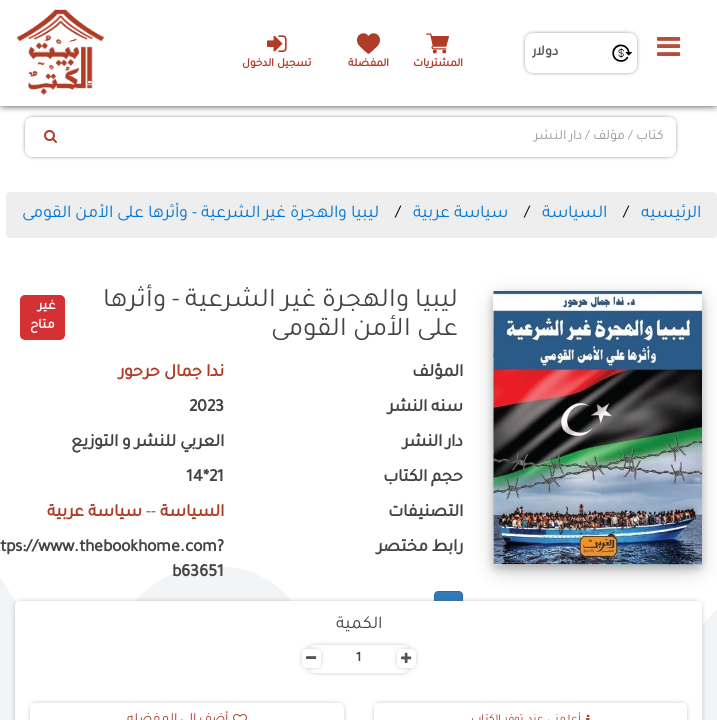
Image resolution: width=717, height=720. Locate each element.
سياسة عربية (460, 214)
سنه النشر (425, 408)
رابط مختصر (420, 548)
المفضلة (368, 64)
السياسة (574, 214)
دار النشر (433, 443)
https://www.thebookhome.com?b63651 (119, 561)
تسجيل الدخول (276, 51)
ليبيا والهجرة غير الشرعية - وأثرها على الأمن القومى (200, 214)
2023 (206, 408)
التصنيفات (425, 513)
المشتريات (438, 64)
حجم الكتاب (423, 478)
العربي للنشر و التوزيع (147, 443)
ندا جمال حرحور (171, 373)
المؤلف (437, 373)
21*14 (205, 478)
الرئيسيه (671, 214)
